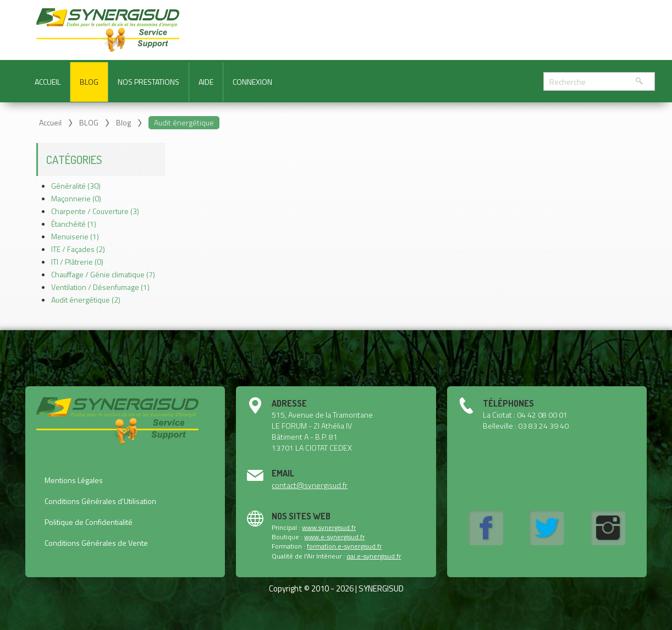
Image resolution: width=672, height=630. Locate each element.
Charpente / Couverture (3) (95, 211)
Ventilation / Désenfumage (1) (100, 287)
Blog (123, 122)
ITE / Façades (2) (78, 249)
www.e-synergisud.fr (334, 537)
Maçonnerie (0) (76, 198)
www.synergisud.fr (329, 527)
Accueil (50, 122)
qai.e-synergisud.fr (374, 556)
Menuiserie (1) (75, 236)
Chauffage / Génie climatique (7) (103, 274)
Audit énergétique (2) (86, 300)
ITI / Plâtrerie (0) (77, 262)
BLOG (89, 122)
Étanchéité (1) (74, 224)
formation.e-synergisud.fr (344, 546)
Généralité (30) (76, 186)
